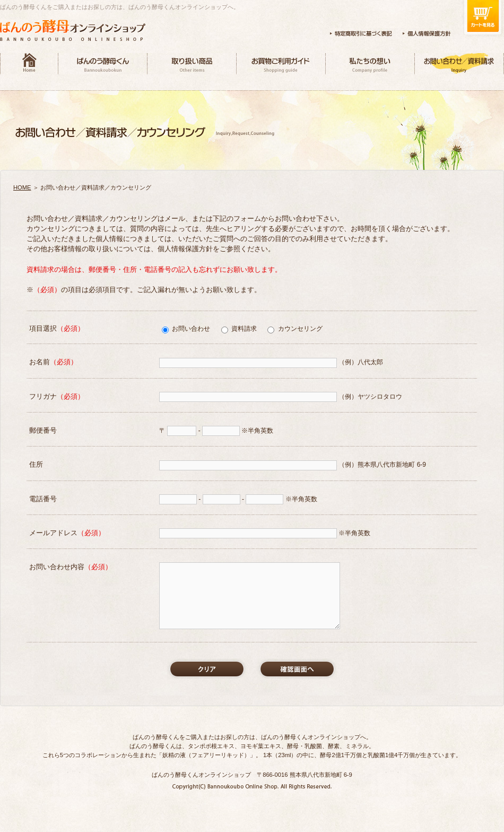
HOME (22, 187)
